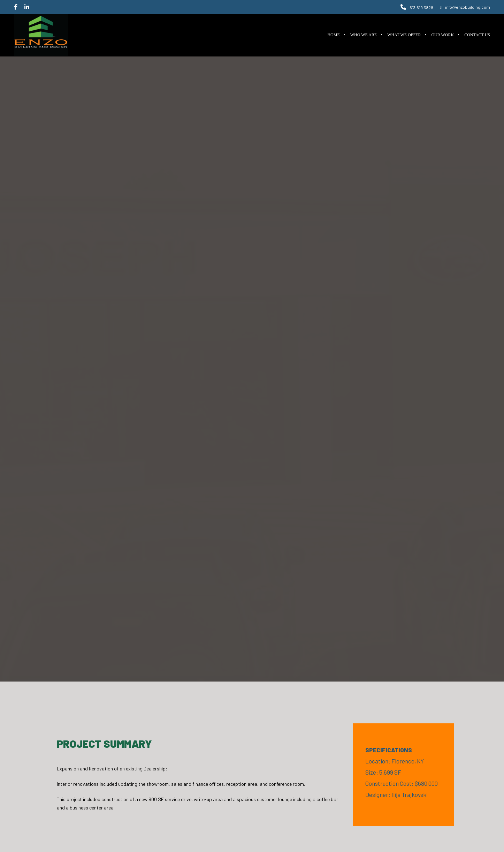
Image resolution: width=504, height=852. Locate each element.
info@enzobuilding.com (465, 7)
